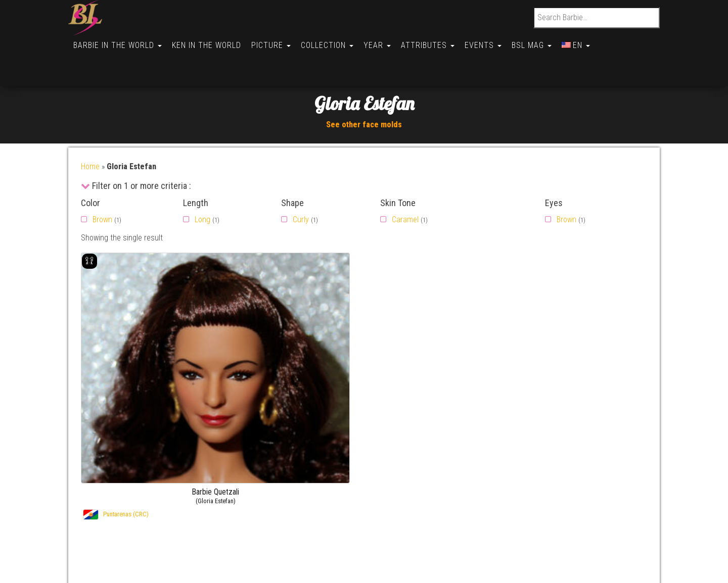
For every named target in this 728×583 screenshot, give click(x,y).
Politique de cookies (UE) (134, 476)
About (103, 450)
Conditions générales (128, 553)
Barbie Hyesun (594, 476)
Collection (334, 41)
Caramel (405, 184)
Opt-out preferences (126, 502)
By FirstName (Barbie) (444, 437)
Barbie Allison (592, 489)
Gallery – (555, 437)
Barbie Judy (589, 463)
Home (90, 131)
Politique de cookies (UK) (134, 489)
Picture (276, 41)
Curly (301, 184)
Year (386, 41)
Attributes (439, 41)
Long (202, 184)
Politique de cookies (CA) (134, 528)
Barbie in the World (119, 41)
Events (496, 41)
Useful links (112, 463)
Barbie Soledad (595, 437)
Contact (106, 437)
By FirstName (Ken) (440, 450)
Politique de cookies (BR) (134, 515)
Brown (102, 184)
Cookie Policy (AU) (123, 541)
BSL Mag (547, 41)
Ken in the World (210, 41)
